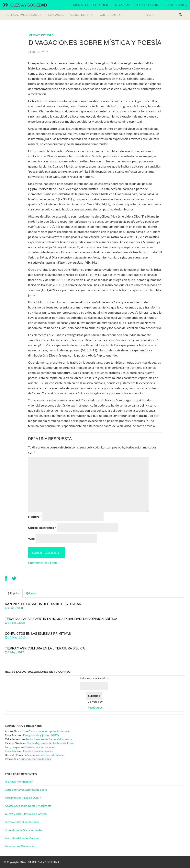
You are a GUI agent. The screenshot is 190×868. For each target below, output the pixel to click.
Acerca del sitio (147, 5)
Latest (31, 593)
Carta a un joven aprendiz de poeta (49, 731)
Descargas (122, 5)
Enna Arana (12, 751)
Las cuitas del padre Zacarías (22, 838)
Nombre (35, 516)
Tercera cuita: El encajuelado (22, 822)
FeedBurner (95, 707)
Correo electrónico (42, 528)
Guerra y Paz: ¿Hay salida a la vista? (26, 814)
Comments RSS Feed (42, 563)
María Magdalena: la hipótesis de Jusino (50, 743)
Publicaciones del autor (90, 5)
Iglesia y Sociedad (25, 5)
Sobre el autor (176, 5)
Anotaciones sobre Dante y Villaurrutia (49, 739)
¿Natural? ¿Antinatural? (19, 781)
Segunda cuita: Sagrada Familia (46, 755)
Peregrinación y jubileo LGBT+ (41, 735)
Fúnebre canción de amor (40, 747)
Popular (14, 593)
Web (31, 539)
